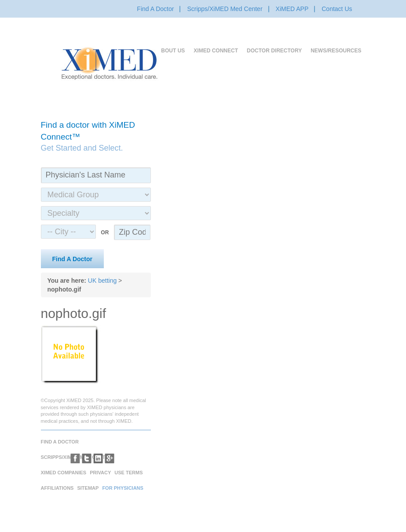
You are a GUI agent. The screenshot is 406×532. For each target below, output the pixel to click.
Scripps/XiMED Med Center (225, 9)
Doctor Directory (274, 51)
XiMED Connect (216, 51)
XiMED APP (292, 9)
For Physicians (123, 488)
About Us (171, 51)
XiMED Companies (64, 473)
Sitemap (88, 488)
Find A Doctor (155, 9)
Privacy (100, 473)
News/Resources (336, 51)
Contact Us (337, 9)
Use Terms (128, 473)
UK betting (102, 281)
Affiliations (57, 488)
